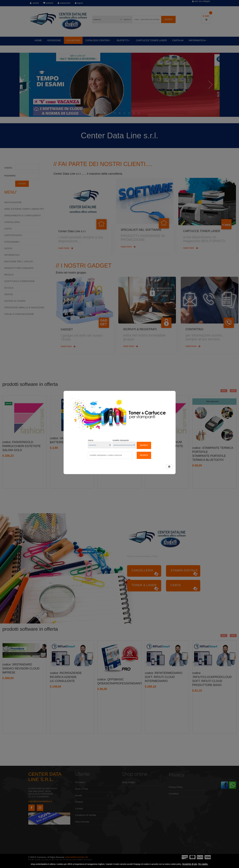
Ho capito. (203, 864)
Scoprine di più (190, 864)
